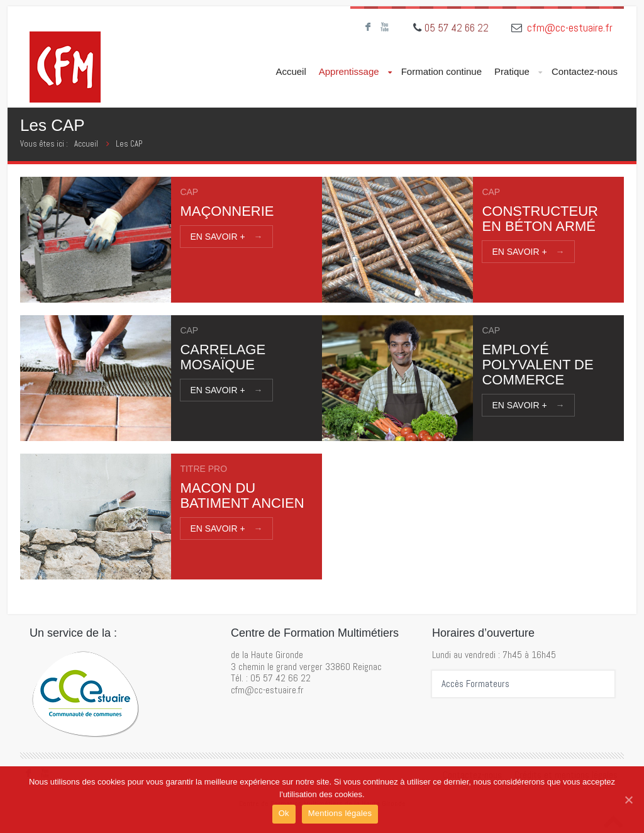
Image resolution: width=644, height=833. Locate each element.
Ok (284, 813)
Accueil (291, 71)
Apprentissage (355, 72)
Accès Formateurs (475, 684)
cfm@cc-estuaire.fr (570, 28)
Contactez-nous (585, 71)
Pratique (518, 72)
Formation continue (441, 71)
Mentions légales (340, 813)
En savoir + (226, 237)
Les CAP (129, 144)
